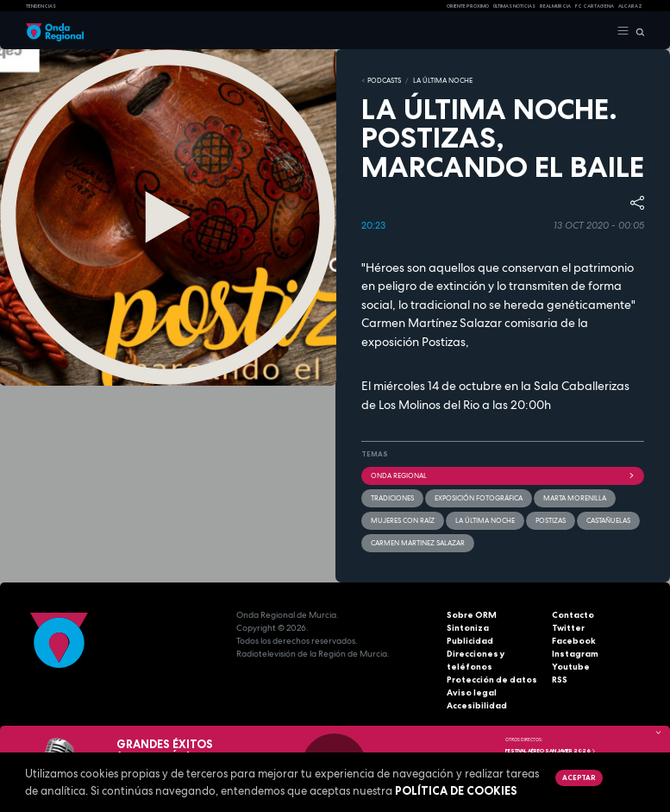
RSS (560, 680)
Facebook (574, 641)
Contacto (573, 615)
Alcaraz (630, 6)
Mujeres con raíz (403, 520)
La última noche (485, 520)
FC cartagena (595, 6)
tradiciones (392, 498)
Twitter (568, 628)
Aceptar (579, 777)
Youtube (571, 667)
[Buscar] (637, 31)
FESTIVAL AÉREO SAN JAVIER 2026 (551, 751)
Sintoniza (468, 628)
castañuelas (608, 520)
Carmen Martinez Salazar (418, 543)
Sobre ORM (472, 615)
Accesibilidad (477, 705)
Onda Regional (503, 475)
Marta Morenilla (575, 498)
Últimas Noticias (514, 6)
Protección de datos (492, 680)
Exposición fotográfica (479, 498)
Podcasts (384, 80)
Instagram (575, 654)
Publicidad (470, 641)
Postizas (551, 520)
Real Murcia (555, 6)
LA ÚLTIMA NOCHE (443, 80)
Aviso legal (472, 692)
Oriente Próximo (468, 6)
